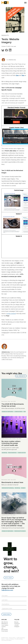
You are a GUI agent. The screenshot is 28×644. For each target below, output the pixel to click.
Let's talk (8, 578)
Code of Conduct (10, 639)
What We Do (5, 624)
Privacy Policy (12, 638)
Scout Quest (5, 631)
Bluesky (16, 622)
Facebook (17, 624)
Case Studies (5, 625)
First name (5, 596)
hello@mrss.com (7, 590)
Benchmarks (5, 630)
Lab (2, 628)
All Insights (21, 376)
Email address (6, 604)
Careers (4, 627)
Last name (5, 600)
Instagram (17, 627)
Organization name (7, 609)
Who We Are (5, 622)
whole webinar (11, 314)
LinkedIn (17, 625)
